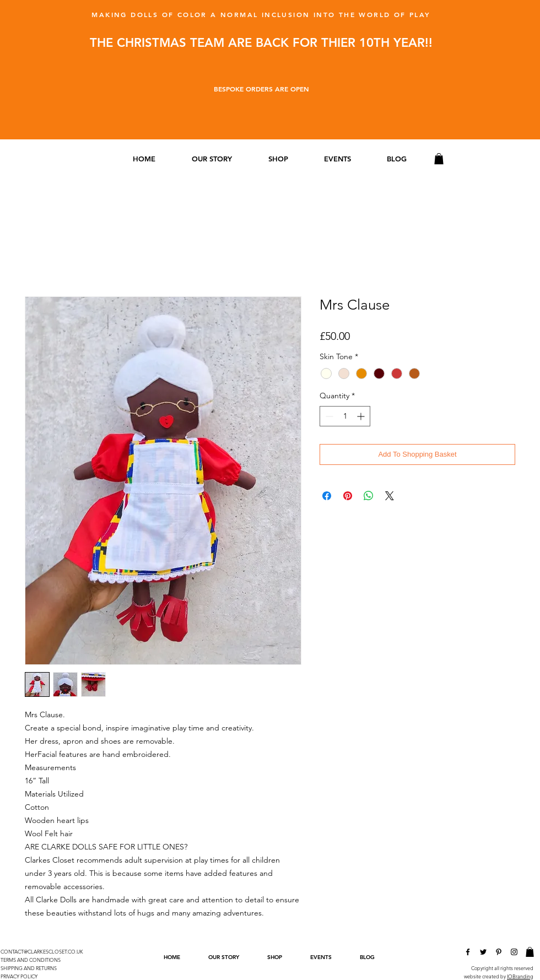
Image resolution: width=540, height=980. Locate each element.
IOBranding (520, 976)
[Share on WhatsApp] (369, 496)
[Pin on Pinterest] (348, 496)
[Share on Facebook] (327, 496)
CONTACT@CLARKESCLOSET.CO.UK (42, 951)
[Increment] (362, 416)
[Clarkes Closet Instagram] (514, 952)
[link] (439, 159)
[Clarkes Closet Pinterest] (499, 952)
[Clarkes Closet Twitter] (483, 952)
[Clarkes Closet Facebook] (468, 952)
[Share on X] (390, 496)
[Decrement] (328, 416)
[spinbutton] (345, 416)
